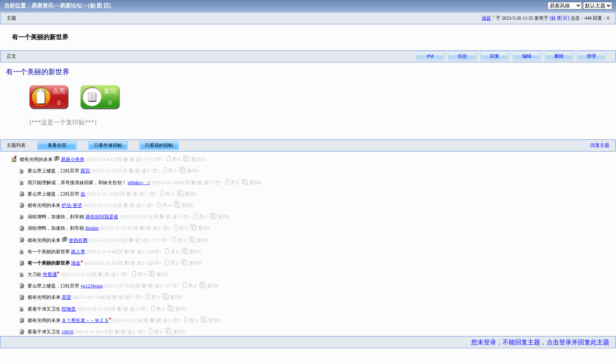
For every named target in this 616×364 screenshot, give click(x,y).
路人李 (78, 252)
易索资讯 (42, 6)
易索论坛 (71, 6)
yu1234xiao (92, 286)
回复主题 (600, 145)
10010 (68, 332)
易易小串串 (73, 159)
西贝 (85, 171)
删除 (559, 56)
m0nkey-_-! (139, 183)
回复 (495, 56)
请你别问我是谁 (102, 217)
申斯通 (50, 274)
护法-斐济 (72, 205)
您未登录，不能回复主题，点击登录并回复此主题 (540, 342)
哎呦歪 (69, 309)
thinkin (92, 228)
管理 (591, 56)
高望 (66, 297)
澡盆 (486, 18)
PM (430, 56)
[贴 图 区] (99, 6)
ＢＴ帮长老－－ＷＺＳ (85, 320)
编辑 (527, 56)
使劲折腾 (78, 240)
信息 (462, 56)
